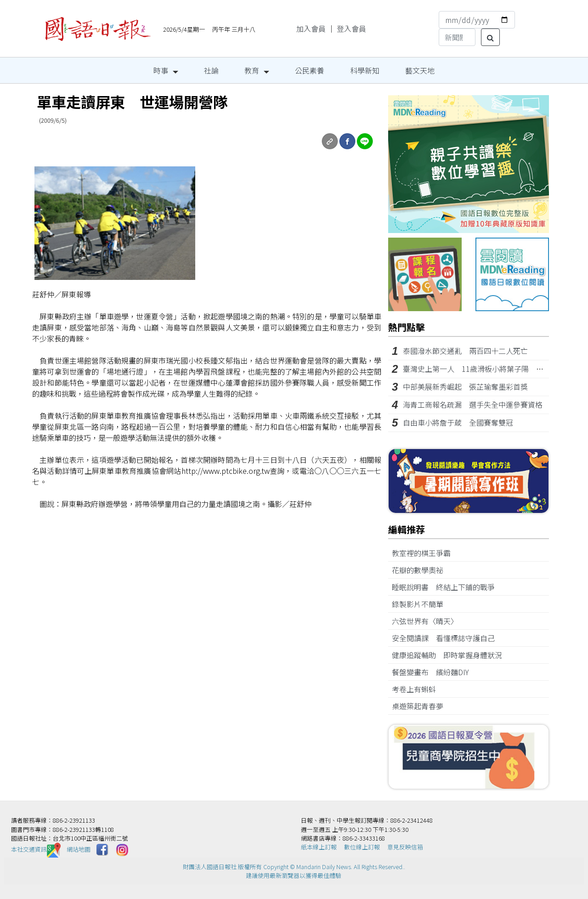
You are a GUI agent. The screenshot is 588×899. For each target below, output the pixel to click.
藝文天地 (420, 70)
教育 (252, 70)
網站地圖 (79, 849)
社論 (211, 70)
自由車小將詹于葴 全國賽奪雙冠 (458, 422)
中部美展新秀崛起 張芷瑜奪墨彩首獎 (465, 387)
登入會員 (351, 28)
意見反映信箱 (405, 847)
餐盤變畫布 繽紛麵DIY (434, 672)
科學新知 (365, 70)
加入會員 (311, 28)
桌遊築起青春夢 (421, 706)
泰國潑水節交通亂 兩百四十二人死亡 (465, 351)
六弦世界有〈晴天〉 (427, 621)
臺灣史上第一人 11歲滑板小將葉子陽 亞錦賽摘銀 (488, 369)
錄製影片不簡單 (421, 604)
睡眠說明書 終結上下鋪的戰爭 (447, 587)
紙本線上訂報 (319, 847)
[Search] (457, 37)
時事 (161, 70)
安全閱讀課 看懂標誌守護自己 (447, 638)
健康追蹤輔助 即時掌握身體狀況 (451, 655)
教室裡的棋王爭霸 (425, 553)
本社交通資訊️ (36, 849)
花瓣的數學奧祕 (421, 570)
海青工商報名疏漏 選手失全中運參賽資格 (473, 404)
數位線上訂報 (362, 847)
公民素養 (310, 70)
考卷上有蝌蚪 (418, 689)
